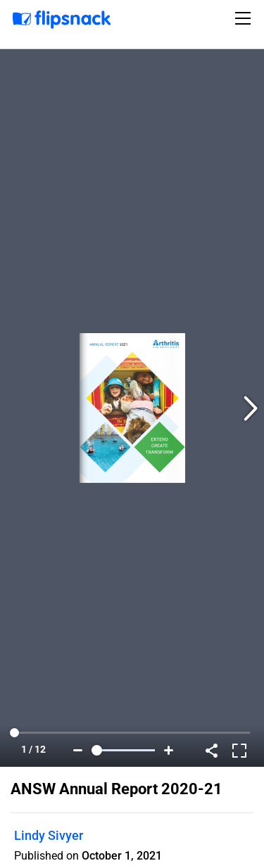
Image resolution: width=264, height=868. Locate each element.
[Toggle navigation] (245, 18)
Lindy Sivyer (49, 835)
